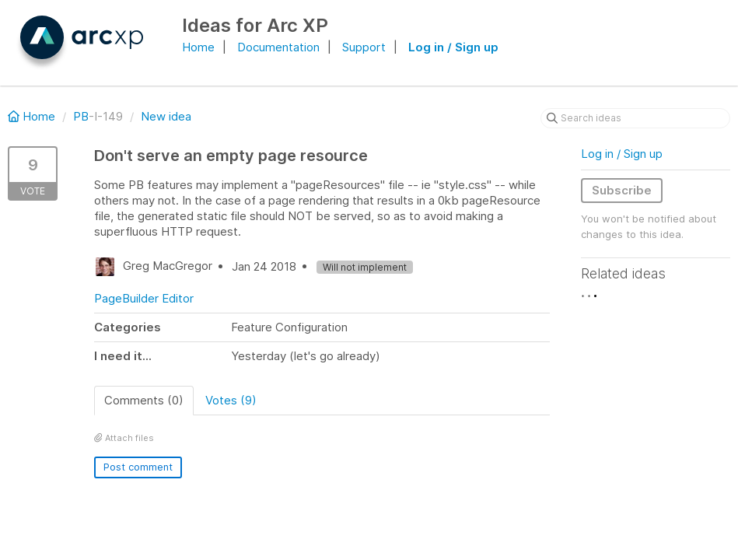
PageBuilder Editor (144, 298)
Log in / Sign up (453, 47)
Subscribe (622, 190)
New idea (166, 116)
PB (81, 116)
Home (198, 47)
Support (364, 47)
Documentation (278, 47)
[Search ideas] (635, 118)
